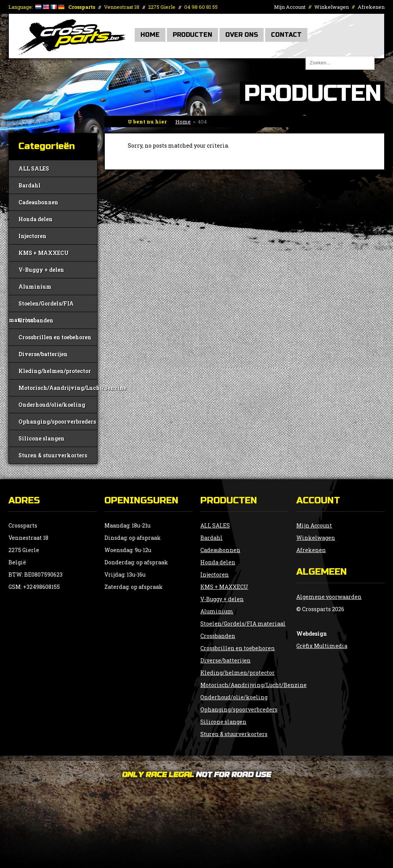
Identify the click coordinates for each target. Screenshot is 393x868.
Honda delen (36, 219)
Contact (286, 35)
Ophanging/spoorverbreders (57, 422)
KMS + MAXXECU (44, 253)
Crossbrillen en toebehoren (55, 337)
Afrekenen (371, 7)
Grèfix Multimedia (322, 646)
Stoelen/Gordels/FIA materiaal (41, 306)
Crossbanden (36, 320)
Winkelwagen (332, 7)
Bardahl (30, 185)
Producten (192, 35)
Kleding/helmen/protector (55, 371)
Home (150, 35)
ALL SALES (34, 169)
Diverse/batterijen (43, 354)
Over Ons (242, 35)
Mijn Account (290, 7)
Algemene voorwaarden (329, 597)
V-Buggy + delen (41, 270)
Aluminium (35, 287)
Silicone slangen (41, 438)
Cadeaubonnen (38, 202)
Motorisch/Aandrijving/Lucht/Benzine (58, 388)
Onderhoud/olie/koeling (52, 405)
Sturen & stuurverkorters (53, 455)
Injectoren (32, 236)
